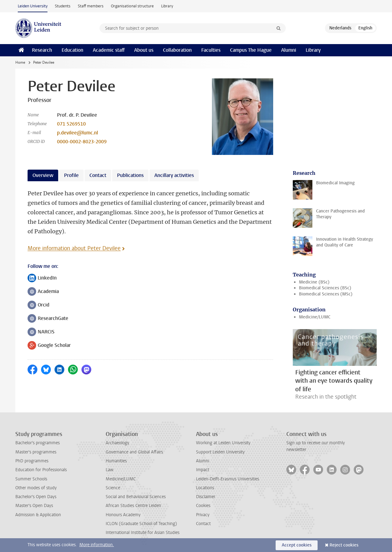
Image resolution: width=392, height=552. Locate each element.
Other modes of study (36, 488)
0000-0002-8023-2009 (82, 142)
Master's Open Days (34, 506)
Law (110, 470)
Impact (203, 470)
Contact (203, 524)
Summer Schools (31, 479)
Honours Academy (123, 515)
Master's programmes (36, 452)
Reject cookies (344, 545)
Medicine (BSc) (314, 282)
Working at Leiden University (223, 443)
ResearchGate (48, 319)
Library (167, 6)
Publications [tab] (130, 175)
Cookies (203, 506)
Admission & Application (38, 515)
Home (20, 62)
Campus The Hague (251, 50)
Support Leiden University (220, 452)
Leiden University (33, 6)
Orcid (38, 305)
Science (113, 488)
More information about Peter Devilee (74, 248)
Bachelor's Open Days (36, 497)
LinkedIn (42, 278)
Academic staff (109, 50)
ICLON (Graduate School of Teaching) (141, 524)
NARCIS (41, 332)
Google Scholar (49, 346)
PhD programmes (32, 461)
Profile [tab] (71, 175)
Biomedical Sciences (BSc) (325, 288)
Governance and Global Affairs (134, 452)
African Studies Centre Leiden (133, 506)
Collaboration (177, 50)
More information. (97, 545)
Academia (43, 292)
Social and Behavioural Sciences (136, 497)
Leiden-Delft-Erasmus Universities (228, 479)
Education (72, 50)
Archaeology (117, 443)
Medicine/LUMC (315, 317)
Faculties (211, 50)
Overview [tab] (43, 175)
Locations (205, 488)
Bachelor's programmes (38, 443)
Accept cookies (297, 545)
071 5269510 (71, 124)
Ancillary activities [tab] (174, 175)
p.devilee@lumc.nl (77, 133)
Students (63, 6)
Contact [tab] (98, 175)
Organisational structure (132, 6)
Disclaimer (206, 497)
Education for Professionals (41, 470)
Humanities (116, 461)
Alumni (289, 50)
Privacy (203, 515)
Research (42, 50)
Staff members (91, 6)
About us (144, 50)
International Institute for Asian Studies (143, 533)
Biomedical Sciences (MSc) (326, 294)
